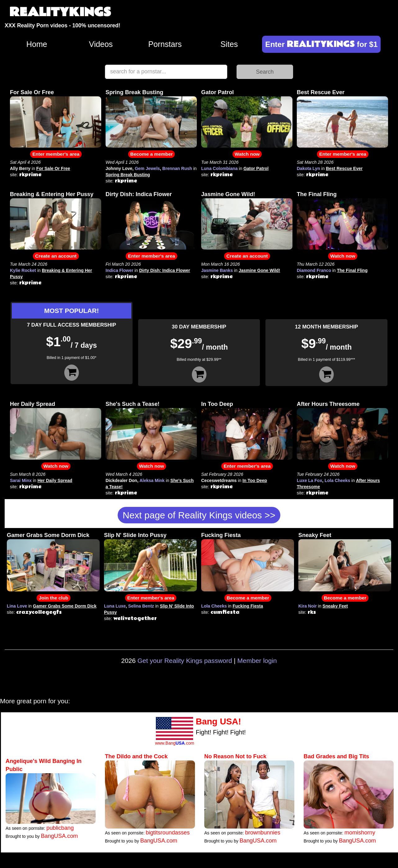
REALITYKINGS (60, 12)
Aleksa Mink (152, 480)
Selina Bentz (141, 606)
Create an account (56, 256)
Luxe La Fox (310, 480)
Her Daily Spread (33, 404)
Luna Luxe (115, 606)
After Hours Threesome (328, 404)
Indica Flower (119, 270)
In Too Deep (217, 404)
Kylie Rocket (23, 270)
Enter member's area (56, 154)
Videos (101, 44)
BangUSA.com (59, 836)
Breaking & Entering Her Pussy (52, 194)
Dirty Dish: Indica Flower (139, 194)
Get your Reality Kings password (185, 661)
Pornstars (165, 44)
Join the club (54, 598)
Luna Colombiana (219, 168)
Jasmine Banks (217, 270)
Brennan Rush (177, 168)
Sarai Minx (21, 480)
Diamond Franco (314, 270)
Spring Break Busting (134, 92)
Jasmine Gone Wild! (228, 194)
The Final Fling (317, 194)
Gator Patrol (217, 92)
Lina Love (17, 606)
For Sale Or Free (32, 92)
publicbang (60, 828)
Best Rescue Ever (321, 92)
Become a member (152, 154)
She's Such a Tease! (133, 404)
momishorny (360, 833)
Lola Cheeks (337, 480)
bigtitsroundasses (168, 833)
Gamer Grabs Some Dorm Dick (48, 535)
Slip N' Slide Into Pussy (135, 535)
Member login (257, 661)
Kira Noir (308, 606)
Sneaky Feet (315, 535)
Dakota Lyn (308, 168)
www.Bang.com (174, 743)
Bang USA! (218, 721)
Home (37, 44)
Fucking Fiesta (221, 535)
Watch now (247, 154)
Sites (229, 44)
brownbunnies (263, 833)
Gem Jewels (147, 168)
